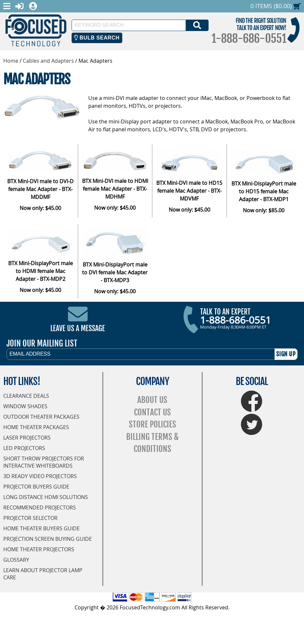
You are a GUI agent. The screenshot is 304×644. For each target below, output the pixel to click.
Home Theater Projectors (39, 549)
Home (11, 61)
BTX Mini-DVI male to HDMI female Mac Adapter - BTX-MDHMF (115, 189)
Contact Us (152, 412)
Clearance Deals (26, 396)
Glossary (16, 560)
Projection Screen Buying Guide (48, 539)
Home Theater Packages (36, 427)
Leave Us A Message (78, 328)
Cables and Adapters (48, 61)
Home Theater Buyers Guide (42, 528)
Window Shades (25, 406)
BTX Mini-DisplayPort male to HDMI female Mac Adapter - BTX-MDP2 (41, 271)
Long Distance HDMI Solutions (46, 497)
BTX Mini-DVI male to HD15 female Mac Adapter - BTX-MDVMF (189, 191)
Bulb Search (97, 38)
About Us (152, 400)
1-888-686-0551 (249, 39)
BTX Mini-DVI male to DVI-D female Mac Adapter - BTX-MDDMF (40, 189)
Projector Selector (30, 518)
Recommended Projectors (40, 507)
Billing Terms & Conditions (152, 443)
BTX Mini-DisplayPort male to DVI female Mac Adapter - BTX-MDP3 (115, 272)
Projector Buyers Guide (36, 487)
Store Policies (152, 424)
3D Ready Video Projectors (40, 476)
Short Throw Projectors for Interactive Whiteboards (44, 462)
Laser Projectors (27, 438)
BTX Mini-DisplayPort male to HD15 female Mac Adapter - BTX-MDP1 (264, 191)
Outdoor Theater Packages (41, 417)
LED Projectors (24, 448)
